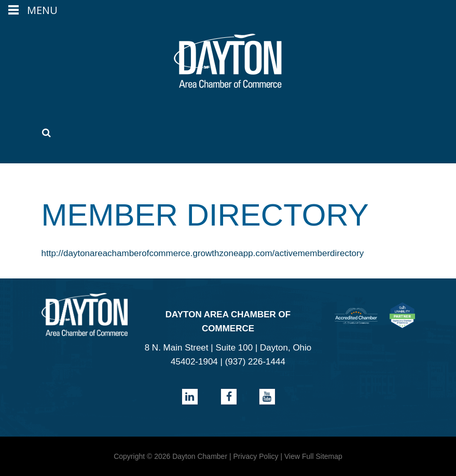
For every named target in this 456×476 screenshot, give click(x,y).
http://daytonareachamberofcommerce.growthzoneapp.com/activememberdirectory (203, 253)
